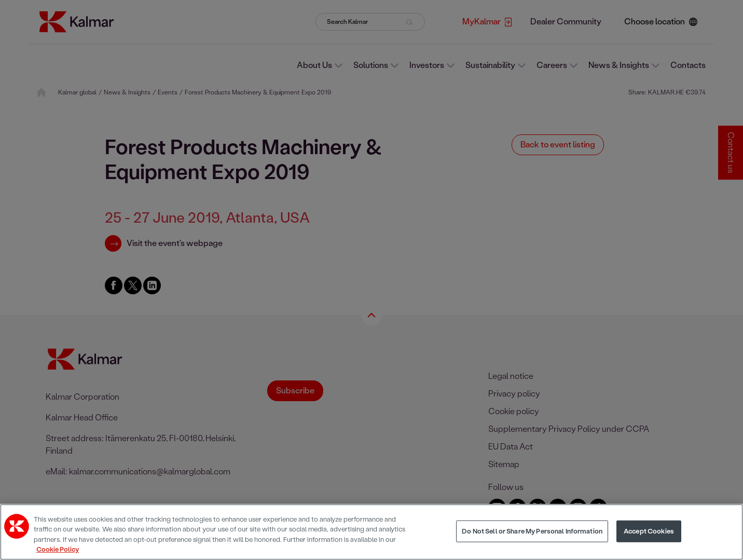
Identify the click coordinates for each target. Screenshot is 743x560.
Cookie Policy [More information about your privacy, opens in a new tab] (58, 549)
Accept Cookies (649, 531)
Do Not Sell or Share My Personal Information (532, 531)
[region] (371, 532)
